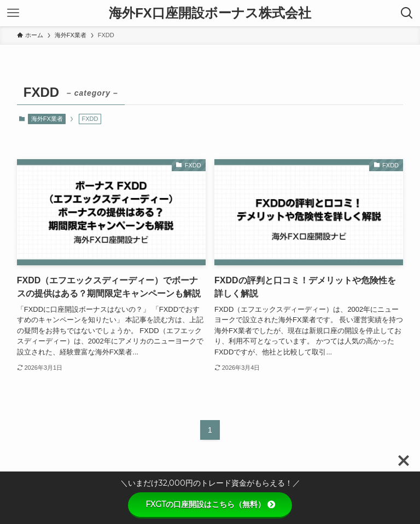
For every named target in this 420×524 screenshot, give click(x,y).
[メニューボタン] (13, 13)
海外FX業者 (47, 119)
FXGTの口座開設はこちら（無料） (210, 504)
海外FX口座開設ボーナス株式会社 (210, 13)
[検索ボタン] (407, 13)
